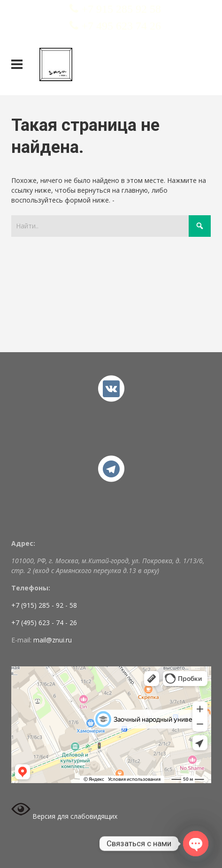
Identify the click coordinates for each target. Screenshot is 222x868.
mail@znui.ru (53, 640)
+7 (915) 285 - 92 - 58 (44, 605)
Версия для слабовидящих (64, 816)
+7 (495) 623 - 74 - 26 (44, 623)
